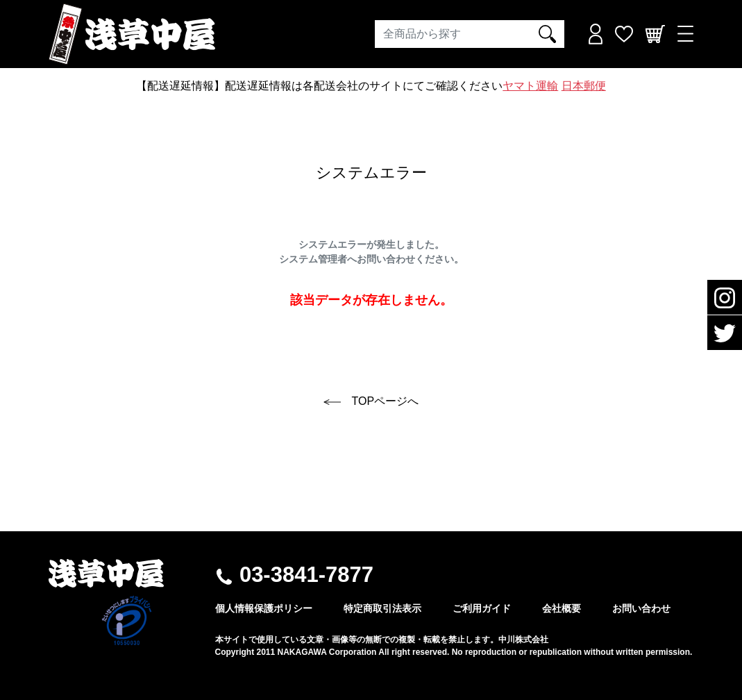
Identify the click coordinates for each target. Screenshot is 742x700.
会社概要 (562, 608)
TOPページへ (371, 401)
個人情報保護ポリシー (264, 608)
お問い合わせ (641, 608)
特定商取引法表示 (382, 608)
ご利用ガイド (482, 608)
